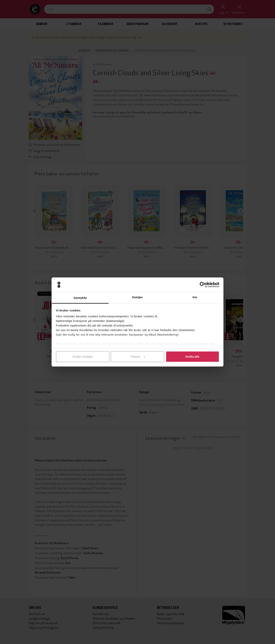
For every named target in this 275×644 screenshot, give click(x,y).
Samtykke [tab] (80, 298)
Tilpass (138, 357)
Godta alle (192, 357)
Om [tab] (195, 297)
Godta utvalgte (82, 357)
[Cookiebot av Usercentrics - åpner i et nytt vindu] (203, 285)
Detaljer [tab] (137, 297)
